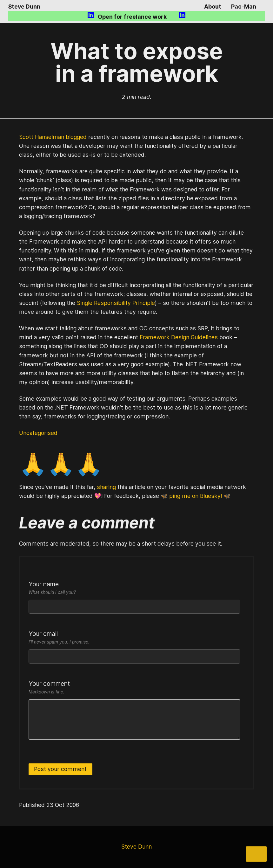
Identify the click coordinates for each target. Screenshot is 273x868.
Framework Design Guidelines (179, 337)
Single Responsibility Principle (116, 303)
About (213, 7)
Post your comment (60, 769)
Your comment (134, 688)
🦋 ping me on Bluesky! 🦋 (196, 496)
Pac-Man (244, 7)
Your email (134, 638)
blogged (76, 137)
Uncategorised (38, 433)
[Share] (256, 854)
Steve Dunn (24, 7)
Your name (134, 588)
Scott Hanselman (42, 137)
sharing (106, 487)
